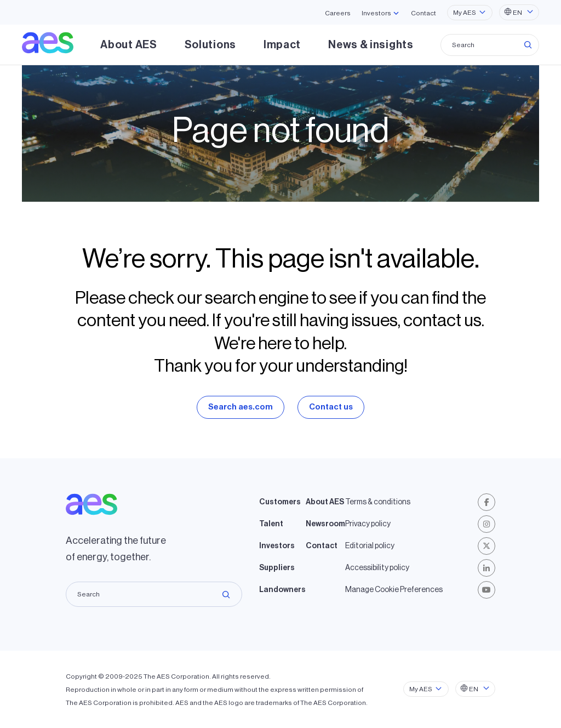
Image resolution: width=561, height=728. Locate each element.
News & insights (371, 45)
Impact (282, 45)
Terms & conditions (378, 502)
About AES (128, 45)
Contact (423, 13)
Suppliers (277, 568)
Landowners (282, 590)
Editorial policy (370, 546)
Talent (271, 524)
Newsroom (325, 524)
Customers (280, 502)
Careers (338, 13)
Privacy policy (368, 524)
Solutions (210, 45)
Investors (277, 546)
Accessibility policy (377, 568)
